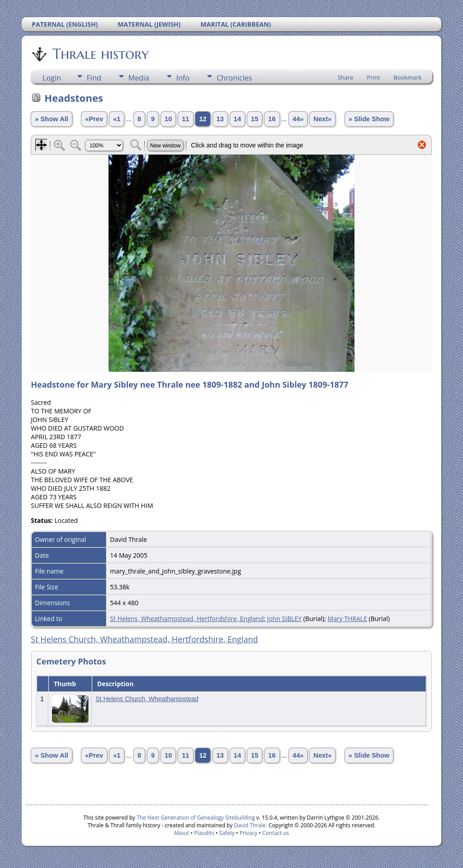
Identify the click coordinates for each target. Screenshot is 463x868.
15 (255, 119)
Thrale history (100, 54)
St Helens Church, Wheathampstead (147, 699)
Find (94, 78)
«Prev (94, 119)
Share (345, 77)
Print (373, 77)
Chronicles (234, 78)
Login (52, 78)
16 (272, 119)
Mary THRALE (347, 619)
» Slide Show (369, 119)
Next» (322, 119)
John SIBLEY (285, 619)
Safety (227, 833)
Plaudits (204, 833)
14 (237, 119)
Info (183, 78)
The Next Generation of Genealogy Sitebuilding (196, 818)
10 (168, 119)
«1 (117, 119)
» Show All (52, 119)
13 (220, 119)
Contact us (276, 833)
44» (298, 119)
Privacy (249, 833)
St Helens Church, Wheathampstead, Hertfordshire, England (144, 639)
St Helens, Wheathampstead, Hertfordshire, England (187, 619)
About (182, 833)
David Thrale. (250, 825)
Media (139, 78)
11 (185, 119)
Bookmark (407, 77)
